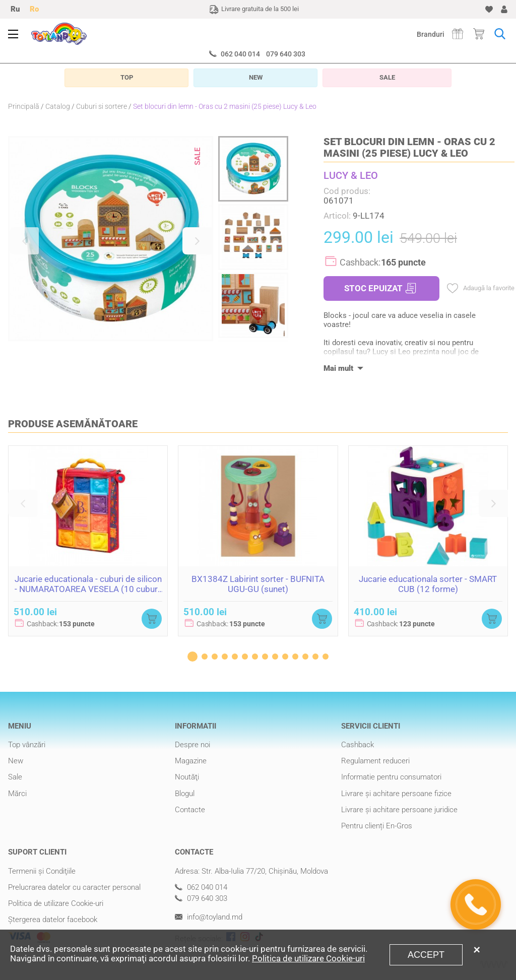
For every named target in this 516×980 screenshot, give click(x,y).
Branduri (431, 34)
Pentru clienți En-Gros (377, 826)
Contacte (190, 810)
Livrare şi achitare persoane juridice (399, 810)
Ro (34, 9)
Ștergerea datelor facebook (53, 920)
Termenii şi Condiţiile (42, 871)
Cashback (358, 745)
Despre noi (192, 745)
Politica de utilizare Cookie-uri (56, 903)
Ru (15, 9)
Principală (24, 106)
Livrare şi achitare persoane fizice (396, 794)
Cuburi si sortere (102, 106)
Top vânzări (27, 745)
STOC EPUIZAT (380, 288)
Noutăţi (187, 777)
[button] (24, 241)
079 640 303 (286, 54)
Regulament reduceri (375, 761)
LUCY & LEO (351, 175)
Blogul (185, 794)
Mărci (17, 794)
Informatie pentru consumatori (391, 777)
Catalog (58, 106)
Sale (15, 777)
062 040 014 (240, 54)
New (16, 761)
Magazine (191, 761)
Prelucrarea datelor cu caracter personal (74, 887)
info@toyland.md (209, 917)
